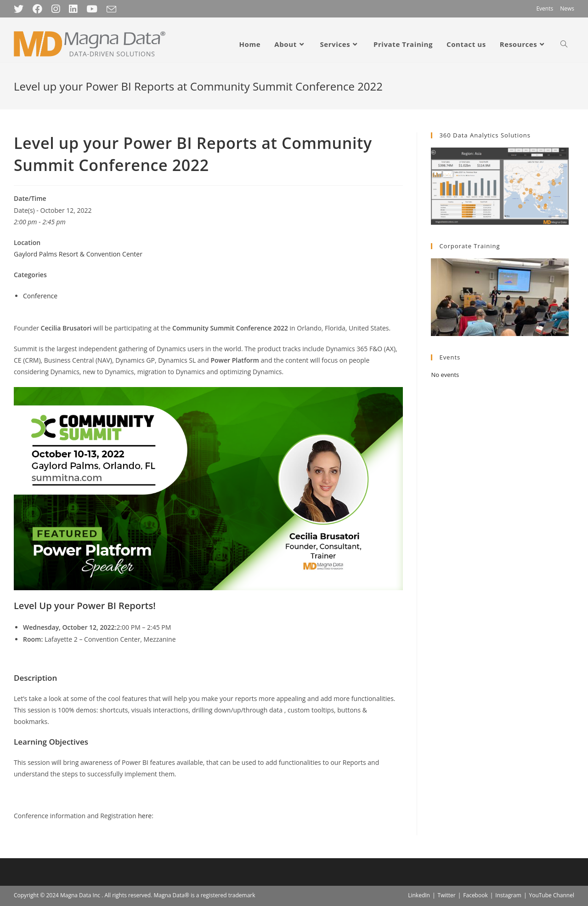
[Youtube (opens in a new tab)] (92, 9)
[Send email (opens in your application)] (111, 9)
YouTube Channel (551, 895)
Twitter (447, 895)
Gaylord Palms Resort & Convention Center (78, 254)
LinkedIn (419, 895)
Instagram (508, 895)
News (567, 9)
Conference (40, 296)
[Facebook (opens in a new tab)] (37, 9)
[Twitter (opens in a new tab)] (21, 9)
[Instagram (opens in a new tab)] (56, 9)
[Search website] (564, 44)
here (145, 816)
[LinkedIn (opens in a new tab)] (73, 9)
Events (545, 9)
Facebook (475, 895)
